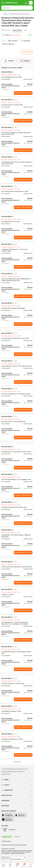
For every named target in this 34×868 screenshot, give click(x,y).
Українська (6, 837)
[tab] (17, 30)
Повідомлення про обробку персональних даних (14, 845)
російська (17, 837)
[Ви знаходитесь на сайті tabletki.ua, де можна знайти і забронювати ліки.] (10, 3)
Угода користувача (6, 841)
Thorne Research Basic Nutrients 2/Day (19, 14)
